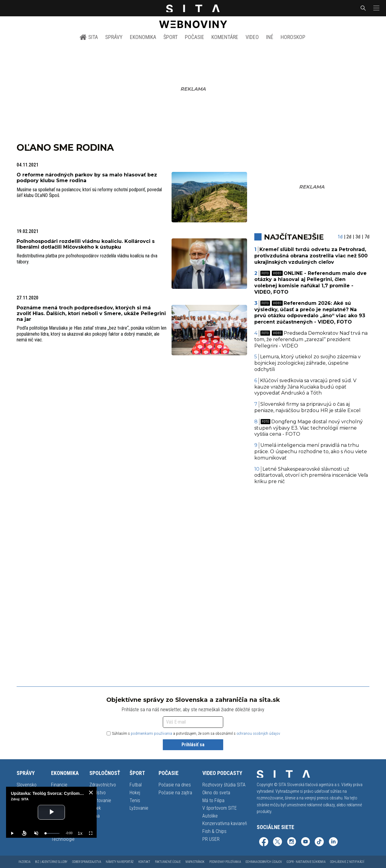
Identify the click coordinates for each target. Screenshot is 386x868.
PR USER (211, 839)
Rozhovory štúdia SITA (224, 785)
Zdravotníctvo (103, 785)
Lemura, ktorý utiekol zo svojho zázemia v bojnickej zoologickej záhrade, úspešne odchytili (308, 363)
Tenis (135, 800)
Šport (170, 37)
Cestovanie (100, 800)
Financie (59, 785)
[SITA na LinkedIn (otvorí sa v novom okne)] (333, 842)
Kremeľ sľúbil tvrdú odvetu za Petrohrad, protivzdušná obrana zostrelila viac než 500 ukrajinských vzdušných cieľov (311, 256)
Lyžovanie (139, 808)
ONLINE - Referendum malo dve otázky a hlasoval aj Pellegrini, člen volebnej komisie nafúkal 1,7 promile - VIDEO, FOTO (311, 283)
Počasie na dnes (175, 785)
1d (340, 237)
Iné (270, 37)
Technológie (63, 839)
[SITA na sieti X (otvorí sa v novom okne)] (278, 842)
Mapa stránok (195, 862)
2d (349, 237)
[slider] (52, 833)
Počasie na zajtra (175, 793)
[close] (91, 792)
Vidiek (95, 808)
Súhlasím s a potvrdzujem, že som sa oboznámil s (193, 733)
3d (358, 237)
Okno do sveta (216, 793)
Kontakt (144, 862)
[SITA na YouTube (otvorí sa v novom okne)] (305, 842)
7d (367, 237)
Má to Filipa (213, 800)
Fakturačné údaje (168, 862)
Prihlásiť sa (193, 745)
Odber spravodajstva (87, 862)
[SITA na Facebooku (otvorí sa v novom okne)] (264, 842)
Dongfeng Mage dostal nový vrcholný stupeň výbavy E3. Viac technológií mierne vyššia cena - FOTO (309, 428)
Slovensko (27, 785)
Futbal (136, 785)
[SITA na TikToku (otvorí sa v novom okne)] (319, 842)
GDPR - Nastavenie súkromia (306, 862)
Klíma (95, 816)
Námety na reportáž (120, 862)
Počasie (195, 37)
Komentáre (225, 37)
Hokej (135, 793)
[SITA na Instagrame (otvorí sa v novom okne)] (291, 842)
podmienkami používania (151, 733)
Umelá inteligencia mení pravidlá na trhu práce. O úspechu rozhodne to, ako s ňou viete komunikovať (311, 452)
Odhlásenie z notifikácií (347, 862)
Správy (114, 37)
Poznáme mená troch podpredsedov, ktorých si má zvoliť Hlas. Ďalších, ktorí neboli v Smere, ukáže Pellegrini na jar (91, 313)
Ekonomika (143, 37)
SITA (89, 37)
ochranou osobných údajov (258, 733)
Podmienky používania (225, 862)
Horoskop (293, 37)
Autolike (210, 816)
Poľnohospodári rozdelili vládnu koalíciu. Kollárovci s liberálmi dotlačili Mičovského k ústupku (86, 244)
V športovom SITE (220, 808)
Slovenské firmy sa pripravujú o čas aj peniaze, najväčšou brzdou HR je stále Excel (307, 407)
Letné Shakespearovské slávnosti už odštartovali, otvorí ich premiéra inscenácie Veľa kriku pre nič (311, 475)
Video (252, 37)
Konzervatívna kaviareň (225, 823)
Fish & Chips (214, 831)
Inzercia (24, 862)
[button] (376, 8)
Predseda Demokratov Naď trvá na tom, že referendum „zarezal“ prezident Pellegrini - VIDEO (311, 339)
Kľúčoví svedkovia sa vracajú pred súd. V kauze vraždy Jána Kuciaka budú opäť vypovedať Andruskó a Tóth (306, 387)
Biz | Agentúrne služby (51, 862)
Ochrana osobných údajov (264, 862)
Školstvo (98, 793)
